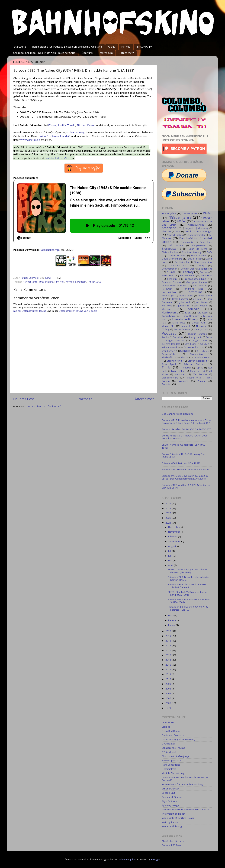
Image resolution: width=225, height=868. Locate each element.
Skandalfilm (196, 354)
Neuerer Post (24, 399)
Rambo (165, 337)
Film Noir (59, 282)
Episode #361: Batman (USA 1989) (181, 463)
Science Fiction (194, 347)
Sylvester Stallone (194, 364)
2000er (181, 221)
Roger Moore (200, 341)
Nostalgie (201, 326)
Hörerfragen (168, 296)
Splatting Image (170, 805)
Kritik (188, 313)
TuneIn (71, 125)
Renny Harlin (196, 337)
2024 (169, 508)
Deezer (91, 125)
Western (184, 381)
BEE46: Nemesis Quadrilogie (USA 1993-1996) (184, 446)
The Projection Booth (173, 814)
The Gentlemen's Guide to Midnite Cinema (185, 809)
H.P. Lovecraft (200, 286)
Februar (173, 620)
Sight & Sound (170, 801)
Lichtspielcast (169, 769)
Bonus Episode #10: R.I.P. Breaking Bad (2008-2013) (184, 455)
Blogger (156, 859)
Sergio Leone (203, 351)
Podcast (82, 282)
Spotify (62, 125)
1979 (169, 708)
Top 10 (199, 368)
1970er (207, 213)
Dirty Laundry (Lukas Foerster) (178, 739)
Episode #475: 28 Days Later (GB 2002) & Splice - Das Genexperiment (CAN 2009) (185, 477)
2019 (169, 636)
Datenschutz (126, 53)
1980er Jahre (46, 282)
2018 (169, 641)
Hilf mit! (126, 47)
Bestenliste (206, 242)
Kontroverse (170, 312)
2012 (169, 669)
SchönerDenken (171, 789)
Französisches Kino (195, 279)
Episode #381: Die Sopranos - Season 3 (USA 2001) (189, 601)
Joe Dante (198, 299)
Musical (186, 326)
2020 (169, 631)
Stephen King (174, 361)
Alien (178, 231)
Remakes (178, 337)
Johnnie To (184, 306)
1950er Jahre (169, 213)
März (171, 616)
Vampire (180, 374)
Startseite (20, 47)
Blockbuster (170, 249)
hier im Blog (78, 132)
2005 (169, 703)
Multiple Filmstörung (173, 773)
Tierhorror (186, 368)
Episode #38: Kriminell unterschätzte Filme (185, 469)
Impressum (106, 53)
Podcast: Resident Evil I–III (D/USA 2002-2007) (187, 429)
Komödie (71, 282)
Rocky (209, 337)
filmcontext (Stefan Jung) (175, 756)
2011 (169, 674)
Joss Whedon (201, 306)
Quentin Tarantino (197, 334)
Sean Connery (169, 351)
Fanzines (204, 272)
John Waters (202, 302)
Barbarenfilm (188, 242)
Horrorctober (169, 292)
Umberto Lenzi (198, 371)
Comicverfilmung (191, 252)
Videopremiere (170, 378)
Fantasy (188, 272)
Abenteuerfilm (196, 225)
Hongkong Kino (193, 289)
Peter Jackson (201, 329)
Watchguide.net (170, 822)
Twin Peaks (177, 371)
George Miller (169, 286)
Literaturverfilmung (185, 319)
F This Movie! (169, 752)
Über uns (87, 53)
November (174, 532)
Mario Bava (179, 323)
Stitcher (81, 125)
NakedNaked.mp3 (50, 250)
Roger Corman (175, 341)
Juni (171, 556)
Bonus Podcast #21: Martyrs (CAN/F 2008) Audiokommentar (185, 437)
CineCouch (168, 723)
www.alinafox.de (30, 140)
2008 (169, 689)
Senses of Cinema (172, 797)
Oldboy (165, 329)
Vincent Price (194, 378)
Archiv (112, 47)
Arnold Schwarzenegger (198, 231)
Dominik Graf (187, 269)
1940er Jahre (30, 282)
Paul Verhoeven (182, 329)
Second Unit (168, 793)
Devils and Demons (173, 735)
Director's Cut (178, 265)
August (172, 546)
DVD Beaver (168, 744)
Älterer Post (144, 399)
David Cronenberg (172, 259)
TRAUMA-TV (144, 47)
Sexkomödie (169, 354)
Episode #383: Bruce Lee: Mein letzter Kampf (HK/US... (189, 578)
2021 (169, 523)
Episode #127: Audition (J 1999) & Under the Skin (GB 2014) (186, 486)
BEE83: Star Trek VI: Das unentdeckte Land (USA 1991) (188, 593)
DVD (209, 252)
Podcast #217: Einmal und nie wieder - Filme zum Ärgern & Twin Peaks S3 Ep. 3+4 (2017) (186, 422)
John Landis (185, 302)
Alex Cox (166, 231)
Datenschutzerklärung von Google (78, 311)
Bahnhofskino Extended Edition (187, 240)
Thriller (91, 282)
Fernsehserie (187, 276)
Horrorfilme (194, 292)
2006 (169, 698)
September (175, 541)
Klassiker (167, 309)
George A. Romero (197, 282)
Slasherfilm (168, 357)
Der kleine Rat (182, 262)
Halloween (167, 289)
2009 (169, 684)
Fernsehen (168, 276)
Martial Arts (199, 323)
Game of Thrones (171, 282)
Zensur (201, 381)
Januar (172, 625)
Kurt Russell (203, 313)
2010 (169, 679)
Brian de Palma (198, 249)
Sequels (185, 351)
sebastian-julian (127, 859)
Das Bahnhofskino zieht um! (178, 414)
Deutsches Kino (203, 262)
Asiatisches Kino (175, 235)
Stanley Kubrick (203, 357)
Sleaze (184, 357)
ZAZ (99, 282)
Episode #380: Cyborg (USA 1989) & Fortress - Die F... (188, 608)
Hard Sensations (171, 765)
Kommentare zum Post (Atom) (44, 406)
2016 (169, 650)
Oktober (173, 536)
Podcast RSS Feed (172, 845)
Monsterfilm (168, 326)
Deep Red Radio (171, 731)
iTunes (52, 125)
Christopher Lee (170, 252)
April (171, 565)
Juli (170, 551)
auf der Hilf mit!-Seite (59, 158)
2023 (169, 513)
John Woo (167, 306)
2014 (169, 660)
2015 (169, 655)
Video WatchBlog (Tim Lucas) (178, 818)
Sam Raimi (190, 344)
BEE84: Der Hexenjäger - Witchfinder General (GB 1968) (188, 571)
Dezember (174, 527)
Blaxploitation (199, 245)
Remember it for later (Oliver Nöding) (182, 784)
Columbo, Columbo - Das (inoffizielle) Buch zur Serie (44, 53)
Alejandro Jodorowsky (197, 228)
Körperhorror (169, 316)
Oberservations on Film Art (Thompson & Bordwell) (185, 779)
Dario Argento (199, 256)
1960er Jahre (189, 213)
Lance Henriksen (191, 316)
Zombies (167, 384)
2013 (169, 665)
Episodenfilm (205, 269)
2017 (169, 645)
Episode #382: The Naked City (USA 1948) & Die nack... (187, 586)
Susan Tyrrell (169, 364)
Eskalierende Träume (173, 748)
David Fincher (195, 259)
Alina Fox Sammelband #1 (55, 136)
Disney (201, 265)
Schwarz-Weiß (169, 347)
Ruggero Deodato (171, 344)
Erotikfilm (172, 272)
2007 (169, 694)
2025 (169, 503)
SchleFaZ (204, 344)
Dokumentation (169, 269)
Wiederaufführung (172, 826)
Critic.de (166, 727)
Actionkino (169, 228)
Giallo (183, 286)
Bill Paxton (176, 245)
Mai (171, 561)
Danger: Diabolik (177, 256)
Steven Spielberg (197, 361)
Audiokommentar (196, 235)
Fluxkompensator (171, 760)
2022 (169, 518)
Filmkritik (172, 279)
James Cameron (180, 299)
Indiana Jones (186, 296)
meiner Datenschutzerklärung (30, 311)
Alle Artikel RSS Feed (173, 841)
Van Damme (200, 374)
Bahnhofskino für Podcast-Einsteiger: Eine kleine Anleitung (67, 47)
